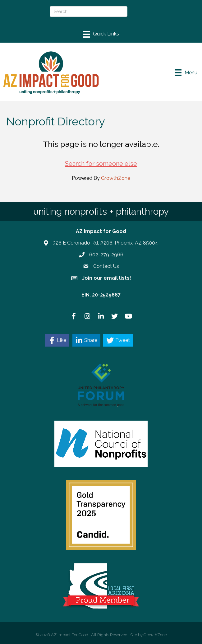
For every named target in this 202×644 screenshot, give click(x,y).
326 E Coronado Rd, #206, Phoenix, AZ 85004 (106, 243)
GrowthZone (116, 178)
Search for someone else (101, 164)
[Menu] (101, 34)
